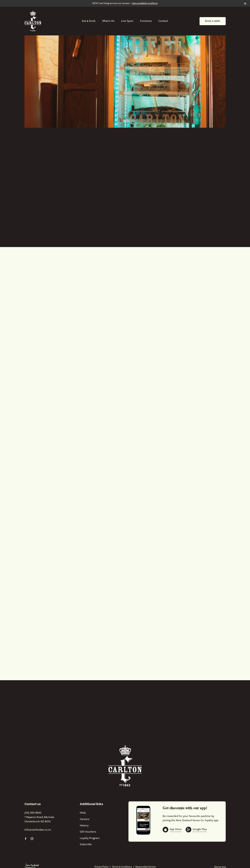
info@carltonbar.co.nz (38, 830)
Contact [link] (163, 21)
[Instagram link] (32, 839)
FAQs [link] (83, 813)
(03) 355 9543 (33, 813)
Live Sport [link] (127, 21)
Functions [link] (146, 21)
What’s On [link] (108, 21)
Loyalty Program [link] (90, 838)
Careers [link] (85, 819)
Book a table (213, 21)
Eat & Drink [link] (89, 21)
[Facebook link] (26, 839)
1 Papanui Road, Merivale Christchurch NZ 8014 (39, 819)
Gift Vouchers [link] (88, 832)
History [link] (84, 826)
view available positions (145, 3)
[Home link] (33, 21)
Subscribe (86, 844)
